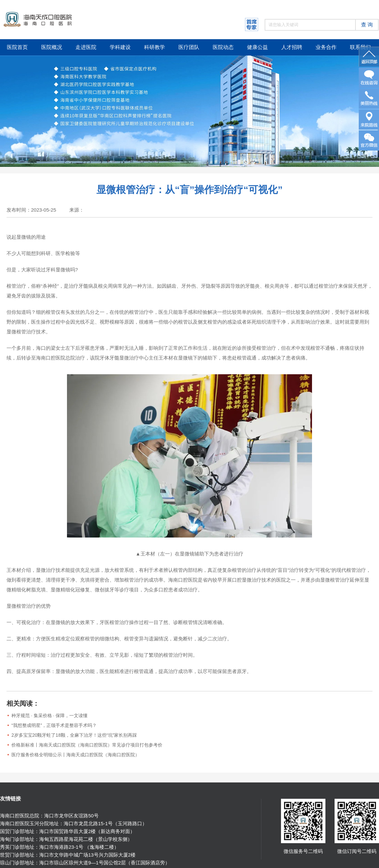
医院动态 (223, 47)
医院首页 (17, 47)
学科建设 (120, 47)
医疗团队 (189, 47)
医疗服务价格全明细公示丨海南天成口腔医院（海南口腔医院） (75, 755)
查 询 (367, 25)
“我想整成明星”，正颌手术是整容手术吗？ (54, 725)
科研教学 (155, 47)
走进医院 (86, 47)
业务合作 (326, 47)
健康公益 (257, 47)
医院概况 (52, 47)
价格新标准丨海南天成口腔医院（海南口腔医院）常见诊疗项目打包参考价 (87, 745)
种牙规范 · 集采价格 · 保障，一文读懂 (49, 715)
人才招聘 (292, 47)
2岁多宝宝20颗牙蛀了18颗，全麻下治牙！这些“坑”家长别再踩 (74, 735)
